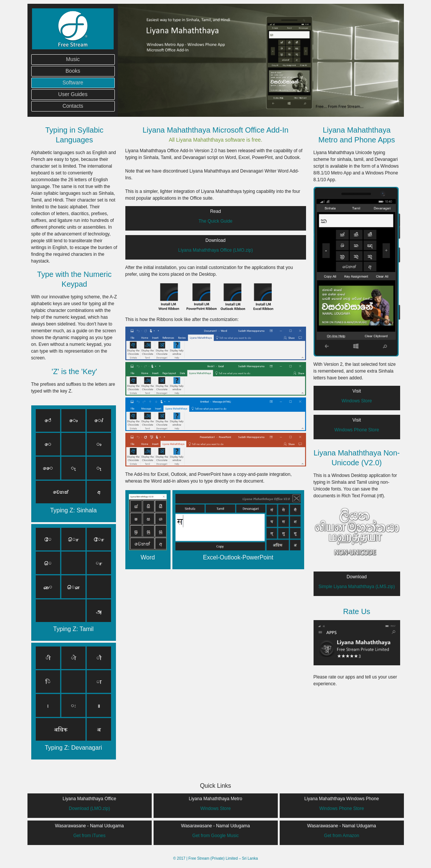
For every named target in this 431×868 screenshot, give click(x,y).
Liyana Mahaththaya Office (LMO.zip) (215, 250)
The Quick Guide (215, 221)
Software (73, 83)
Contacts (73, 106)
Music (73, 59)
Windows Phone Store (357, 430)
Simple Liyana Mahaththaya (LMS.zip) (357, 587)
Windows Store (357, 401)
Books (73, 71)
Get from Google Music (215, 836)
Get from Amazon (342, 836)
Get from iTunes (90, 836)
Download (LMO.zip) (89, 808)
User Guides (73, 94)
